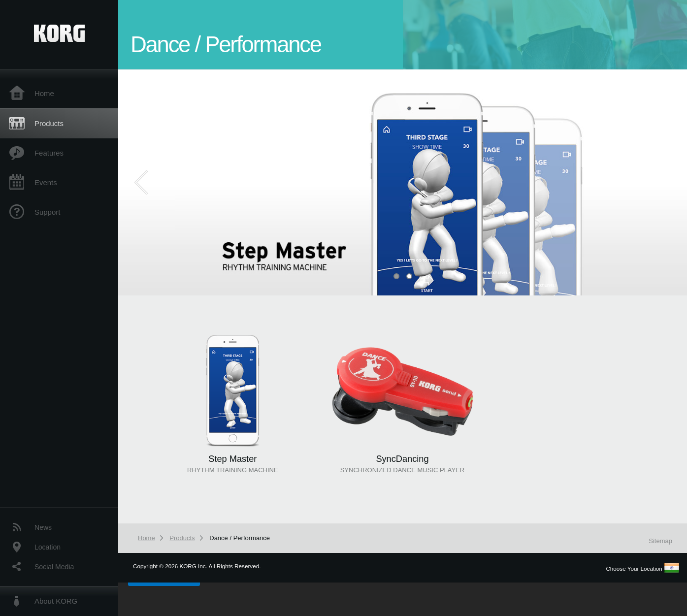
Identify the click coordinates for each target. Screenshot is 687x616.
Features (49, 153)
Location (48, 547)
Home (44, 93)
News (43, 527)
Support (47, 212)
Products (49, 123)
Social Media (54, 567)
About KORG (56, 601)
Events (46, 182)
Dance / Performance (240, 538)
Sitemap (660, 541)
